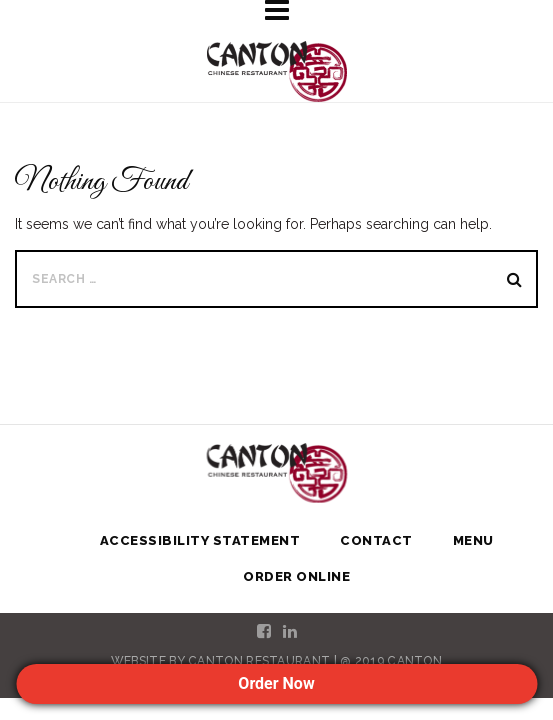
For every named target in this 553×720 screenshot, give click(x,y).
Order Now (276, 683)
